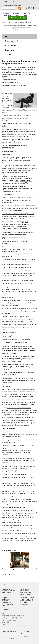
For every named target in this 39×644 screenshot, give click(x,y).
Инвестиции (9, 50)
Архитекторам (22, 15)
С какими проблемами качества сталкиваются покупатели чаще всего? (8, 602)
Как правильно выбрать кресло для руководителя (9, 591)
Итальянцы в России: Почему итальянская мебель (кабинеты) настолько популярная (27, 601)
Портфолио (7, 15)
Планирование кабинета (14, 41)
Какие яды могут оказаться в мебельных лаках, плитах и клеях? (26, 592)
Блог (4, 18)
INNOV (15, 632)
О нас (34, 15)
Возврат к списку (7, 575)
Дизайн (8, 55)
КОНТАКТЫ (30, 8)
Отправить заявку (18, 18)
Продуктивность (11, 46)
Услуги (27, 13)
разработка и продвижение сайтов (13, 634)
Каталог (16, 13)
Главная (5, 13)
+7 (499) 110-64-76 (8, 2)
